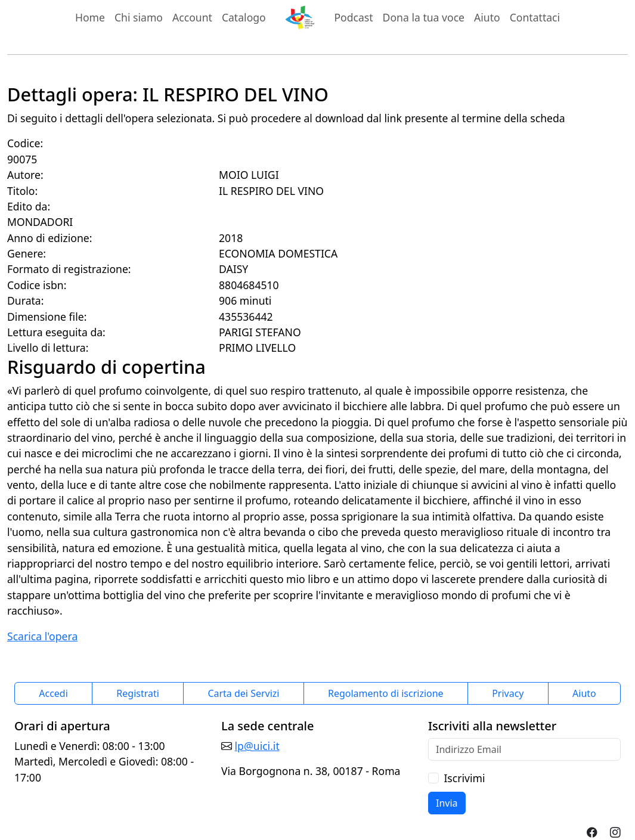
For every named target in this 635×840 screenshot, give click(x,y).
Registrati (138, 693)
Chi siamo (139, 17)
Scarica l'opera (42, 636)
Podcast (353, 17)
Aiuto (487, 17)
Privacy (508, 693)
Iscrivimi (464, 778)
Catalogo (244, 17)
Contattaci (535, 17)
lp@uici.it (257, 746)
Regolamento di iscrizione (386, 693)
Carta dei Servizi (243, 693)
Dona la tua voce (424, 17)
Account (192, 17)
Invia (447, 803)
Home (90, 17)
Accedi (53, 693)
